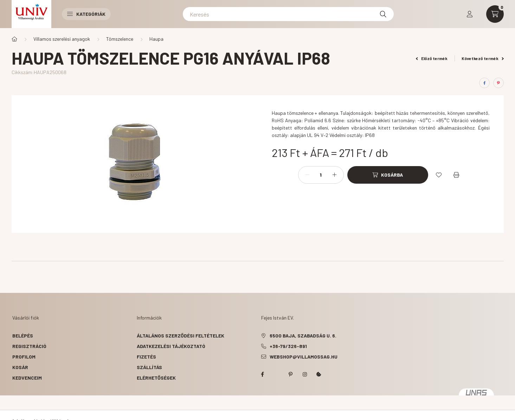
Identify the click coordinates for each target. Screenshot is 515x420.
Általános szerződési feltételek (181, 336)
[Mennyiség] (321, 175)
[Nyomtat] (456, 175)
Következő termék (483, 58)
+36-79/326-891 (288, 346)
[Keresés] (288, 14)
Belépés (23, 336)
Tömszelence (120, 39)
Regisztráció (29, 346)
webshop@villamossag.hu (304, 357)
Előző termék (432, 58)
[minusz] (307, 175)
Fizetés (146, 357)
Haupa (156, 39)
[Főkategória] (14, 39)
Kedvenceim (27, 378)
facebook (263, 374)
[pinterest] (498, 83)
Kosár (20, 367)
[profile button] (470, 14)
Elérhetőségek (156, 378)
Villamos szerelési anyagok (62, 39)
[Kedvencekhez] (439, 175)
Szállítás (149, 367)
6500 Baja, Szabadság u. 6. (303, 336)
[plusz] (335, 175)
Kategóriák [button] (86, 14)
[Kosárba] (388, 175)
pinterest (291, 374)
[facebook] (484, 83)
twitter (277, 374)
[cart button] (495, 14)
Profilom (24, 357)
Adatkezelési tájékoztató (171, 346)
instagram (305, 374)
